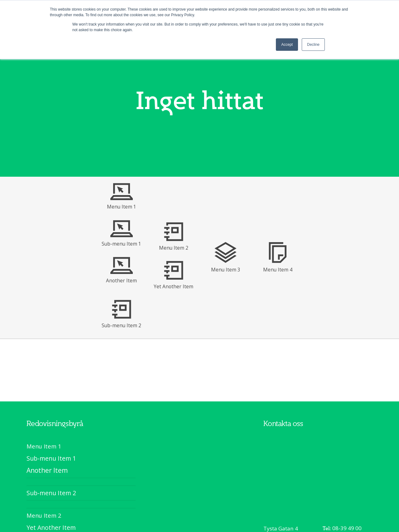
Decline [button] (313, 45)
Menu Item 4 (278, 270)
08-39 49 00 (347, 528)
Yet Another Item (173, 286)
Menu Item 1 (122, 207)
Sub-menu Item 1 (121, 244)
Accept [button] (287, 45)
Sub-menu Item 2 (121, 325)
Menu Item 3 (226, 270)
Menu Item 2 (174, 248)
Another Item (121, 280)
